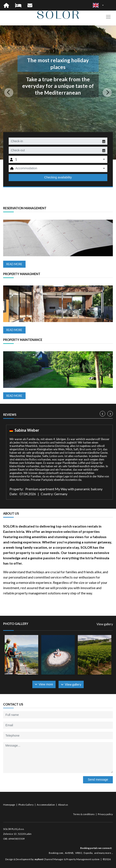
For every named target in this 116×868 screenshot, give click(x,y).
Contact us (13, 704)
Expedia (88, 853)
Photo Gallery (26, 805)
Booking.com (56, 853)
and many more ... (104, 853)
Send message (98, 780)
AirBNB (69, 853)
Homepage (9, 805)
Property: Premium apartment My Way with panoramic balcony (56, 489)
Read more (14, 264)
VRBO (79, 853)
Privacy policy (105, 814)
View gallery (105, 624)
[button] (9, 92)
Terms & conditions (84, 814)
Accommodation (46, 805)
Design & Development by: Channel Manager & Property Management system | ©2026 (58, 859)
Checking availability (58, 177)
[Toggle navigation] (108, 17)
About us (63, 805)
